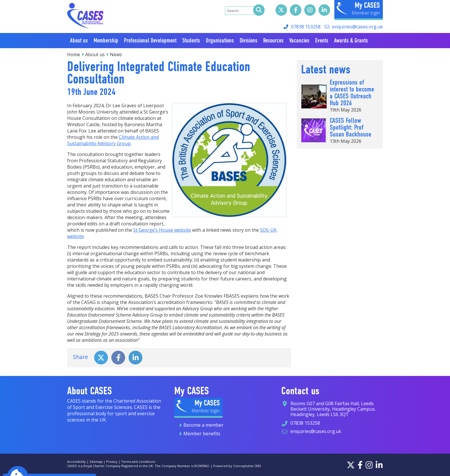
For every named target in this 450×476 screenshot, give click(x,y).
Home (74, 54)
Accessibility (76, 462)
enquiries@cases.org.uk (357, 27)
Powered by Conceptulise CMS (237, 466)
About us (95, 54)
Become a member (203, 425)
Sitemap (96, 462)
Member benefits (202, 434)
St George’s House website (162, 230)
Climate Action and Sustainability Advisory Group (113, 140)
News (116, 54)
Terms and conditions (138, 462)
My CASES (367, 5)
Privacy (112, 462)
